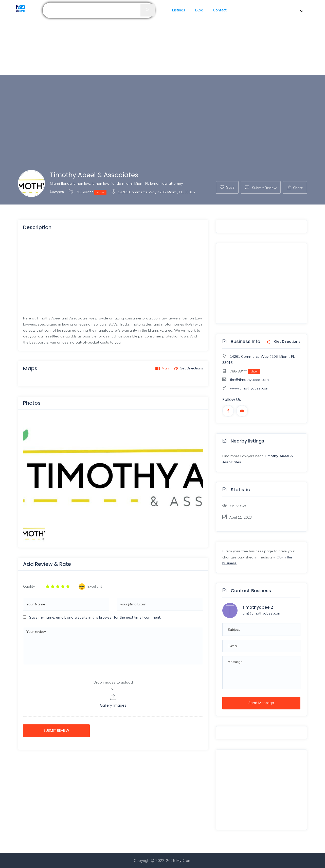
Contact (220, 10)
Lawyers (57, 192)
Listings (178, 10)
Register (312, 10)
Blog (199, 10)
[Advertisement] (152, 38)
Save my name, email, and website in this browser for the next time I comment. (95, 617)
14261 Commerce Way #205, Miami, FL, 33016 (153, 192)
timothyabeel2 (258, 607)
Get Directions (284, 342)
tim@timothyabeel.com (249, 380)
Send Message (261, 703)
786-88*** (88, 192)
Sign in (293, 10)
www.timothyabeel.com (250, 388)
